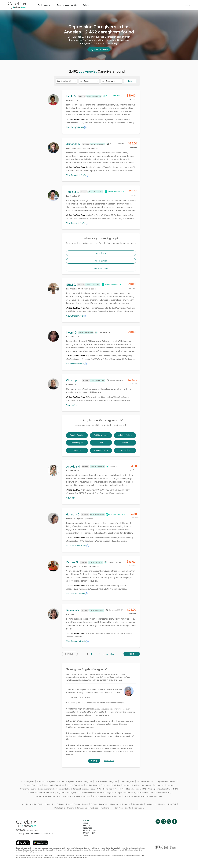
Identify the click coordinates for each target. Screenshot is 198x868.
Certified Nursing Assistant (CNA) (87, 789)
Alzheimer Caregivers (46, 781)
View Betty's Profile (76, 128)
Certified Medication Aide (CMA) (77, 796)
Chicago (60, 804)
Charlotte (51, 804)
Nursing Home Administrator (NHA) (163, 789)
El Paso (94, 804)
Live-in (125, 443)
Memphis (162, 804)
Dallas (69, 804)
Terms (86, 836)
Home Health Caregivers (54, 785)
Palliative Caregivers (121, 785)
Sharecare (87, 826)
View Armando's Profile (78, 175)
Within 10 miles (101, 435)
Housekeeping (77, 443)
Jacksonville (138, 804)
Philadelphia (60, 808)
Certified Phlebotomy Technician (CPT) (155, 793)
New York (172, 804)
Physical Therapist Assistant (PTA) (121, 793)
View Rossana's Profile (77, 641)
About (86, 823)
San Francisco (106, 808)
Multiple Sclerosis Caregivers (98, 785)
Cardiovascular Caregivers (106, 781)
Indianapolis (125, 804)
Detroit (85, 804)
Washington (139, 808)
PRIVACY (47, 834)
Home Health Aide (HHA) (114, 789)
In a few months (101, 268)
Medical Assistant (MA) (136, 789)
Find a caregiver (45, 5)
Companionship (101, 450)
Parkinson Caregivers (142, 785)
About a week (101, 261)
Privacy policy (89, 833)
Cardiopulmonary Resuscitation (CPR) (54, 789)
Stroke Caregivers (28, 789)
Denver (77, 804)
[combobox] (57, 81)
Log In (187, 5)
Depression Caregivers (167, 781)
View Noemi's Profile (77, 364)
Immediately (101, 253)
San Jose (119, 808)
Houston (114, 804)
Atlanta (25, 804)
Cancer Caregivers (84, 781)
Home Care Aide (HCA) (135, 796)
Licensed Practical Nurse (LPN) (91, 793)
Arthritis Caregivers (66, 781)
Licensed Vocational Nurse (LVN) (41, 793)
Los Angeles (151, 804)
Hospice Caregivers (75, 785)
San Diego (94, 808)
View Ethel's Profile (76, 316)
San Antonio (82, 808)
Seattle (128, 808)
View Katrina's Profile (77, 594)
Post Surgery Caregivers (164, 785)
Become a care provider (67, 5)
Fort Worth (104, 804)
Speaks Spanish (77, 435)
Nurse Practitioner (155, 796)
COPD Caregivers (127, 781)
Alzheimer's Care (125, 435)
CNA (101, 443)
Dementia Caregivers (146, 781)
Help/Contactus (89, 831)
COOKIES (19, 834)
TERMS (55, 834)
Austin (33, 804)
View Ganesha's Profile (78, 546)
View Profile (73, 405)
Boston (41, 804)
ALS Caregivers (28, 781)
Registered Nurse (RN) (66, 793)
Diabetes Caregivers (33, 785)
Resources (88, 828)
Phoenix (71, 808)
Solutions (88, 5)
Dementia (77, 450)
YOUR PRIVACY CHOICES (33, 834)
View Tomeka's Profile (77, 223)
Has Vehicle (125, 450)
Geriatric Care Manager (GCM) (48, 796)
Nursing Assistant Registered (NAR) (108, 796)
